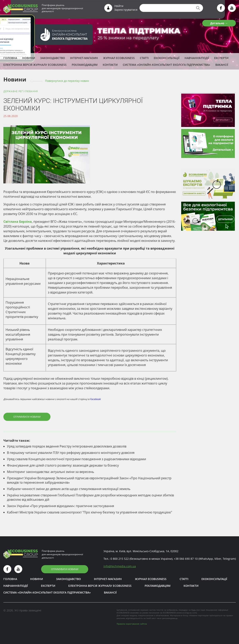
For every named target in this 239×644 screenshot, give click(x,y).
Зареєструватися (126, 10)
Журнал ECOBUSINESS (119, 58)
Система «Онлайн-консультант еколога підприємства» (166, 65)
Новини (29, 58)
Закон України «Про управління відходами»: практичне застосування (60, 506)
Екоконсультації (167, 58)
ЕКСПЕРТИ (221, 58)
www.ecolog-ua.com (187, 613)
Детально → (219, 23)
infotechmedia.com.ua (120, 566)
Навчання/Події (197, 58)
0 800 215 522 (120, 559)
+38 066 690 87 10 (186, 559)
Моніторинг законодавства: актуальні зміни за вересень (50, 472)
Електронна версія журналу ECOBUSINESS (35, 65)
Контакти (110, 65)
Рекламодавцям (85, 65)
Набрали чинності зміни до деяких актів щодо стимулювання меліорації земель (69, 489)
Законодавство (53, 58)
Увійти (119, 6)
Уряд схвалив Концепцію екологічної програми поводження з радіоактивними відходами (76, 459)
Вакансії (222, 65)
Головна (10, 58)
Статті (144, 58)
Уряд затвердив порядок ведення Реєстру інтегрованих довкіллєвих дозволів (67, 446)
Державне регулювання (21, 91)
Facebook (95, 399)
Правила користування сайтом (132, 624)
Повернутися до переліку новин (67, 81)
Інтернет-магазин (84, 58)
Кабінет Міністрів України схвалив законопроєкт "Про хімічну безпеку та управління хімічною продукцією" (90, 512)
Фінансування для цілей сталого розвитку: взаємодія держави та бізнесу (63, 465)
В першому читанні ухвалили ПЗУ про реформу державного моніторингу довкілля (71, 453)
